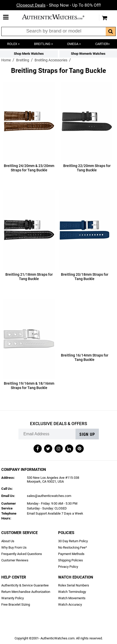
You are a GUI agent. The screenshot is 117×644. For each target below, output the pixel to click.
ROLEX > (13, 44)
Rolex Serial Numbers (74, 585)
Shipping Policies (71, 560)
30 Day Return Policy (73, 541)
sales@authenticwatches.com (49, 496)
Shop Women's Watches (88, 54)
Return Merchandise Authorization (26, 592)
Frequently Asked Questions (22, 554)
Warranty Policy (13, 598)
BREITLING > (44, 44)
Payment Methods (71, 554)
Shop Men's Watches (29, 54)
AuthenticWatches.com (57, 17)
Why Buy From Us (14, 547)
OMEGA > (74, 44)
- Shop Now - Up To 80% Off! (59, 5)
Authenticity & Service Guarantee (25, 585)
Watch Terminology (72, 592)
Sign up (87, 434)
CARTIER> (103, 44)
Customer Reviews (15, 560)
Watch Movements (72, 598)
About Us (8, 541)
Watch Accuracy (70, 604)
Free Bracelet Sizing (16, 604)
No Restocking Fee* (73, 547)
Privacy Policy (68, 567)
